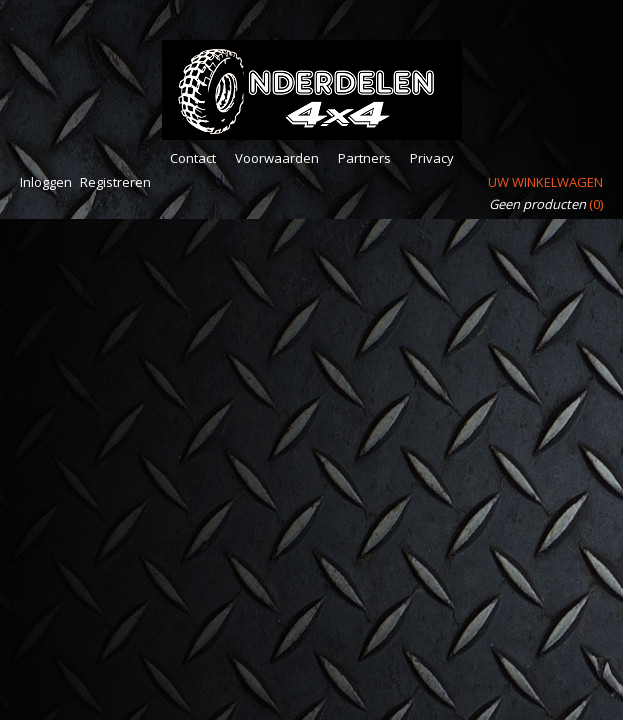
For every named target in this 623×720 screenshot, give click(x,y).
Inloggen (46, 182)
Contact (193, 158)
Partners (364, 158)
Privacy (432, 158)
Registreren (115, 182)
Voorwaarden (277, 158)
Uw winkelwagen (545, 182)
